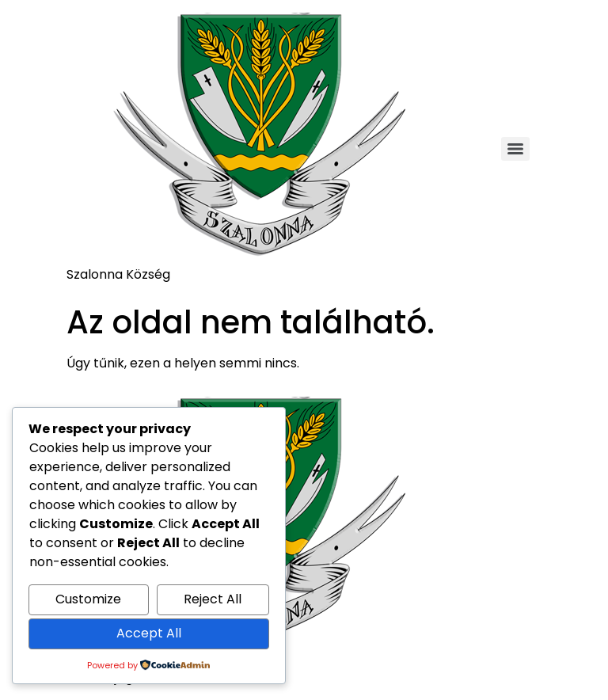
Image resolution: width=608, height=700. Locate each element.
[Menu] (515, 149)
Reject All (213, 599)
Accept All (149, 633)
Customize (88, 599)
